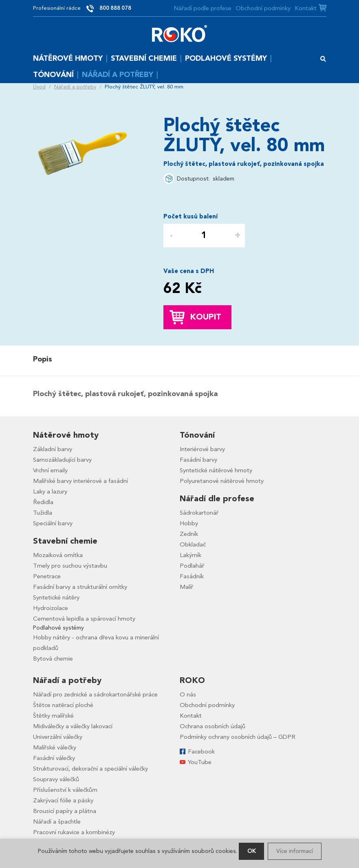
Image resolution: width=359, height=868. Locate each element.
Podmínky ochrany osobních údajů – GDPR (238, 737)
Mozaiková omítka (58, 555)
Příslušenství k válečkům (65, 790)
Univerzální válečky (58, 737)
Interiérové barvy (202, 449)
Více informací (295, 851)
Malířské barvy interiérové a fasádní (80, 481)
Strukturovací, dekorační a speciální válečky (90, 769)
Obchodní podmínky (263, 8)
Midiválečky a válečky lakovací (73, 726)
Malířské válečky (55, 747)
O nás (188, 694)
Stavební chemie (144, 58)
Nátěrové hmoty (68, 58)
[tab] (45, 359)
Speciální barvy (53, 523)
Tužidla (43, 513)
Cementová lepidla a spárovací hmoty (84, 619)
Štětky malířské (53, 716)
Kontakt (306, 8)
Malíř (186, 587)
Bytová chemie (53, 659)
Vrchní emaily (50, 470)
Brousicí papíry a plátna (65, 811)
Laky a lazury (50, 491)
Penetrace (47, 576)
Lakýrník (191, 555)
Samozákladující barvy (62, 460)
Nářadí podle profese (203, 8)
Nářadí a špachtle (57, 822)
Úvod (39, 87)
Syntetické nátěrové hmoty (216, 470)
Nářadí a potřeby (118, 75)
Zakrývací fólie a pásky (63, 800)
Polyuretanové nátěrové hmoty (222, 481)
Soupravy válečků (56, 779)
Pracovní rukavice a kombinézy (74, 832)
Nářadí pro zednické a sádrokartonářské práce (95, 694)
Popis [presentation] (43, 359)
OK (251, 851)
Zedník (189, 534)
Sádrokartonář (199, 513)
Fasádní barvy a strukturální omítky (80, 587)
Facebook (201, 751)
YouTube (200, 762)
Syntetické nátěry (56, 597)
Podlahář (192, 566)
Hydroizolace (51, 608)
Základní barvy (53, 449)
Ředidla (43, 502)
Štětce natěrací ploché (63, 705)
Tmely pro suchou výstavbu (70, 566)
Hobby (189, 523)
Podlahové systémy (226, 58)
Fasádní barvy (198, 460)
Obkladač (193, 544)
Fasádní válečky (54, 758)
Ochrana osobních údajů (213, 726)
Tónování (53, 75)
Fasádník (192, 576)
